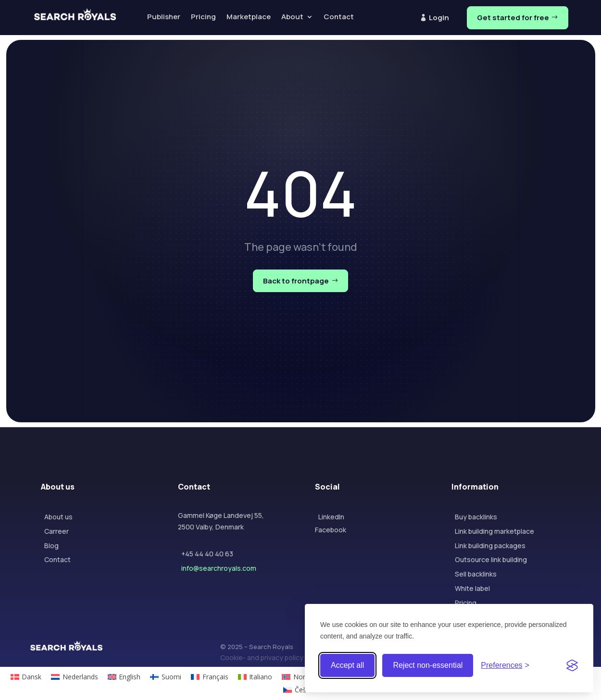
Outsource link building (491, 559)
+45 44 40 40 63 (207, 554)
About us (58, 517)
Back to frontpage (296, 281)
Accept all (347, 665)
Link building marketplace (495, 531)
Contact (57, 559)
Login (439, 18)
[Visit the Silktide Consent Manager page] (572, 665)
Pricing (466, 603)
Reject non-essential (428, 665)
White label (472, 588)
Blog (51, 546)
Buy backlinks (476, 517)
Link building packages (490, 546)
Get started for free (513, 18)
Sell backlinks (476, 574)
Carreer (56, 531)
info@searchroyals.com (219, 568)
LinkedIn (331, 517)
